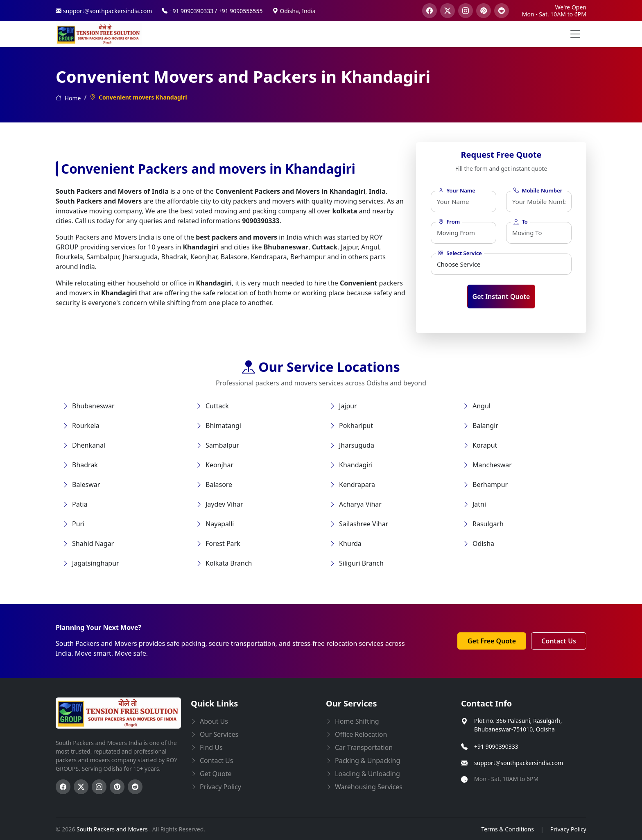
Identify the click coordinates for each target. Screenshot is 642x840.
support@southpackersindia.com (519, 763)
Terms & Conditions (507, 829)
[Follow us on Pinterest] (117, 787)
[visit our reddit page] (502, 11)
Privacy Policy (568, 829)
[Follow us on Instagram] (99, 787)
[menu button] (575, 34)
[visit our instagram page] (466, 11)
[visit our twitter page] (448, 11)
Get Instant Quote (501, 297)
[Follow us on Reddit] (135, 787)
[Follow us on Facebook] (63, 787)
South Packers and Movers (113, 829)
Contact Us (559, 641)
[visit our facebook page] (430, 11)
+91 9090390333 (496, 746)
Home (68, 98)
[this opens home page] (99, 34)
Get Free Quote (492, 641)
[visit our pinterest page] (484, 11)
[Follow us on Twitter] (81, 787)
